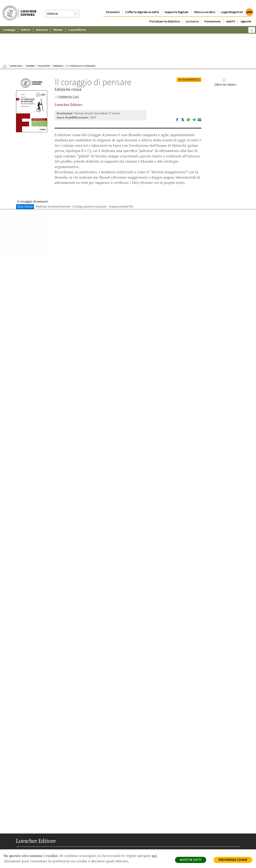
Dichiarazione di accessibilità (210, 837)
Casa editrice (143, 814)
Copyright (199, 823)
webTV (231, 14)
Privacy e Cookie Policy (207, 814)
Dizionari (42, 22)
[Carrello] (252, 22)
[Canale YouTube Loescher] (39, 850)
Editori (26, 22)
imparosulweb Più (121, 170)
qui (154, 856)
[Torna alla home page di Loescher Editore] (20, 9)
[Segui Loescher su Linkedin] (32, 850)
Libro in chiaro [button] (225, 46)
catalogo (16, 30)
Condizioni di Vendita (206, 828)
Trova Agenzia (144, 819)
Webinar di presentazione (53, 170)
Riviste (58, 22)
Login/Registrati (232, 5)
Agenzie (246, 14)
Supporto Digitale (177, 5)
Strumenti (113, 5)
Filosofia (44, 30)
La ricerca (192, 14)
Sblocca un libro (205, 5)
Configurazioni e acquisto (89, 170)
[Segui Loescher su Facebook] (19, 850)
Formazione (212, 14)
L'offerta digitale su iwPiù (142, 5)
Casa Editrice (77, 22)
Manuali (58, 30)
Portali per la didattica (165, 14)
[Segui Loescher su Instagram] (26, 850)
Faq (138, 828)
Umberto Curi (68, 60)
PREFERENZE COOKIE (233, 860)
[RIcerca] (76, 10)
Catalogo (9, 22)
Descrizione (25, 170)
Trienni (30, 30)
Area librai (141, 823)
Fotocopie (200, 832)
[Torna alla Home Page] (5, 30)
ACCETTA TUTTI (191, 860)
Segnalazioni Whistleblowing (210, 819)
